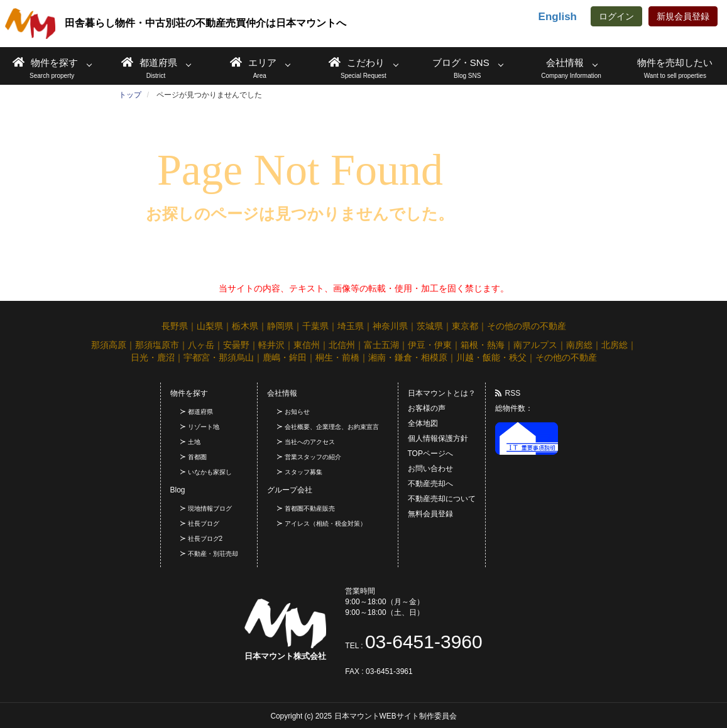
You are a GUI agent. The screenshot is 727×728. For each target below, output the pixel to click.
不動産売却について (442, 499)
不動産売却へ (430, 484)
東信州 (307, 345)
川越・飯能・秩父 (491, 357)
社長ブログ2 (205, 539)
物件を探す (45, 62)
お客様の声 (427, 408)
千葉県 (315, 326)
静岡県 (280, 326)
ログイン (616, 16)
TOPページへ (430, 454)
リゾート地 (204, 427)
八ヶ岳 (201, 345)
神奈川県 (390, 326)
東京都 (465, 326)
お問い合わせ (430, 469)
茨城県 (430, 326)
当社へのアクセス (310, 442)
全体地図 (423, 423)
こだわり (357, 62)
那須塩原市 (157, 345)
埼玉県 (351, 326)
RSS (508, 393)
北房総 (615, 345)
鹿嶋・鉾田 (285, 357)
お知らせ (297, 412)
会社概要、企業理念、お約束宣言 (332, 427)
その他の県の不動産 (527, 326)
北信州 (342, 345)
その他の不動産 (566, 357)
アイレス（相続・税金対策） (325, 524)
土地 (194, 442)
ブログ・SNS (461, 62)
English (558, 17)
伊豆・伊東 (430, 345)
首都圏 (197, 457)
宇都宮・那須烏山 (219, 357)
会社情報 (565, 62)
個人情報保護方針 (438, 438)
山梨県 (210, 326)
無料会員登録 (430, 514)
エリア (253, 62)
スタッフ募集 (303, 472)
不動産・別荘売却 (213, 554)
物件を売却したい (675, 62)
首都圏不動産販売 (310, 508)
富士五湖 (381, 345)
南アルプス (535, 345)
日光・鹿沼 (153, 357)
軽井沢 (271, 345)
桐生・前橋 (337, 357)
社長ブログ (204, 524)
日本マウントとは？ (442, 393)
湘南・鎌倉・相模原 (408, 357)
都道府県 (149, 62)
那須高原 (109, 345)
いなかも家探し (210, 472)
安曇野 (236, 345)
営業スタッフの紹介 (313, 457)
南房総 (579, 345)
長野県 (175, 326)
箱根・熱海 (483, 345)
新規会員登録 (683, 16)
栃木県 (245, 326)
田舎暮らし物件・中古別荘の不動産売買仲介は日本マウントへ (176, 24)
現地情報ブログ (210, 508)
